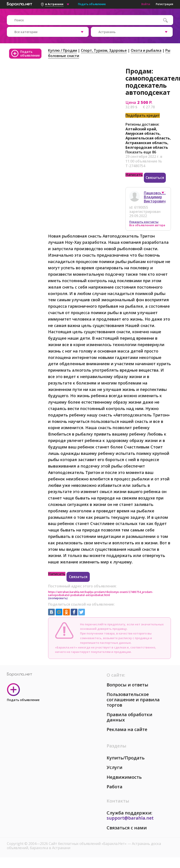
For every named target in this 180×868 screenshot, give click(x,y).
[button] (165, 194)
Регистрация (164, 4)
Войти (146, 4)
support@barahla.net (130, 818)
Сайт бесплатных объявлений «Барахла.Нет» (88, 844)
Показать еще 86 (141, 152)
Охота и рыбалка (146, 50)
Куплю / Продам (63, 50)
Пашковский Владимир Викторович (155, 197)
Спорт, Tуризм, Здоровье (104, 50)
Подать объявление (92, 4)
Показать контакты (144, 222)
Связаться (155, 178)
